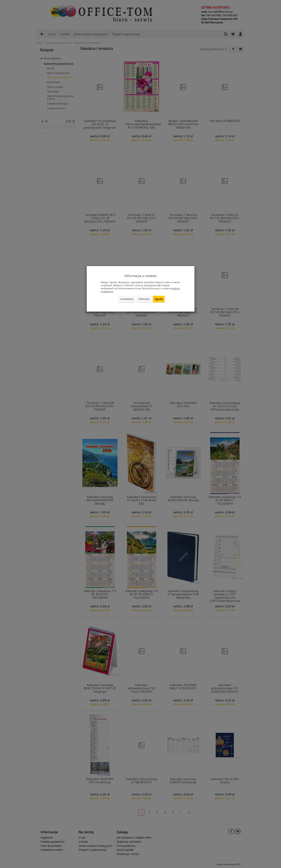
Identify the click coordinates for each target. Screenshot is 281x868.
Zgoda (159, 299)
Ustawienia (127, 299)
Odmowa (144, 299)
